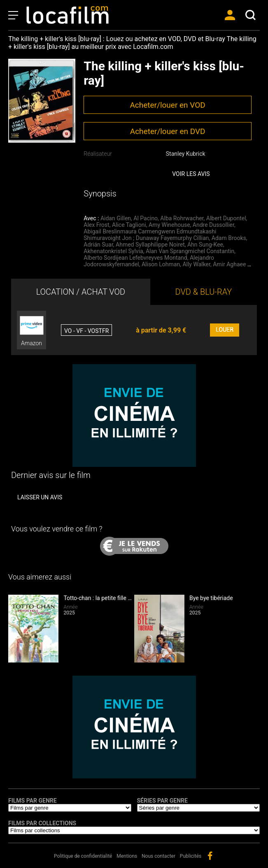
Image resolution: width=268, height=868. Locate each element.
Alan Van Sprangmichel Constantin (190, 251)
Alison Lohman (161, 264)
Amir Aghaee (229, 264)
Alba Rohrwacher (182, 218)
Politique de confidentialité (83, 856)
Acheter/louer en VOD (167, 105)
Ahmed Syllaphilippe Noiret (150, 245)
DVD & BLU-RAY (204, 292)
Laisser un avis (40, 497)
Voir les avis (191, 174)
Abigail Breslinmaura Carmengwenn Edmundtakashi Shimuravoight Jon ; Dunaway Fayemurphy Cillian (150, 235)
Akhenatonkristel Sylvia (113, 251)
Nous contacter (158, 856)
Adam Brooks (229, 238)
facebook (210, 856)
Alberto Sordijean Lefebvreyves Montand (135, 258)
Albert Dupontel (226, 218)
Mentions (127, 856)
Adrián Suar (98, 245)
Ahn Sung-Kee (205, 245)
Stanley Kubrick (186, 154)
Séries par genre (162, 801)
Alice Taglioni (129, 225)
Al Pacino (146, 218)
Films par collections (42, 823)
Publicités (191, 856)
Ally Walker (196, 264)
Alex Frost (96, 225)
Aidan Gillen (116, 218)
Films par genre (33, 801)
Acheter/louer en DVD (168, 131)
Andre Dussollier (213, 225)
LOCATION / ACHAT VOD (81, 292)
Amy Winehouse (169, 225)
